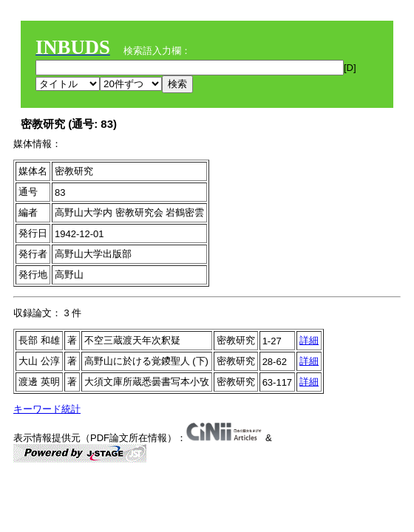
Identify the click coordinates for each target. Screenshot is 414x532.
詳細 (309, 340)
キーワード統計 (47, 409)
